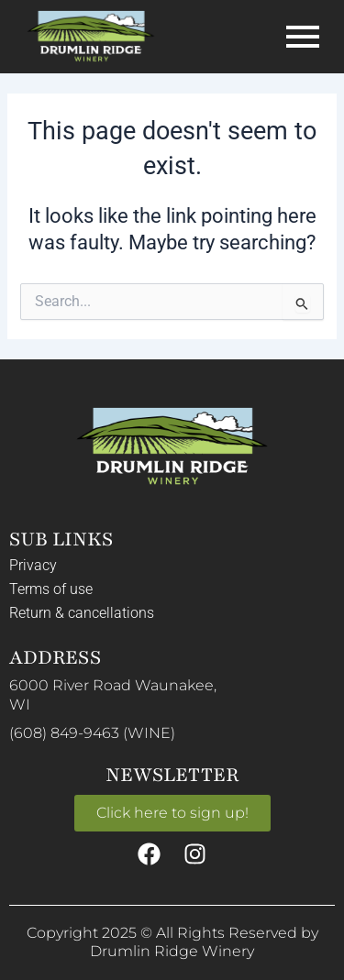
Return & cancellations (82, 613)
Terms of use (51, 589)
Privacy (33, 565)
